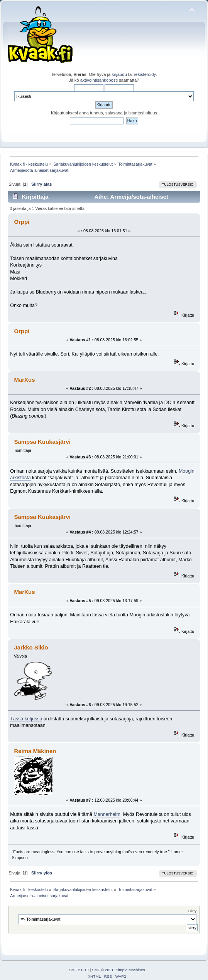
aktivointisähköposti (99, 80)
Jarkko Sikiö (31, 647)
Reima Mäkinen (35, 751)
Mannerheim (107, 814)
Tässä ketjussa (26, 719)
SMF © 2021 (103, 970)
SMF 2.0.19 (79, 970)
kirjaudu (119, 74)
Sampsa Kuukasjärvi (42, 442)
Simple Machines (130, 970)
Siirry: (193, 911)
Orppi (22, 222)
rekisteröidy (145, 74)
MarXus (24, 380)
